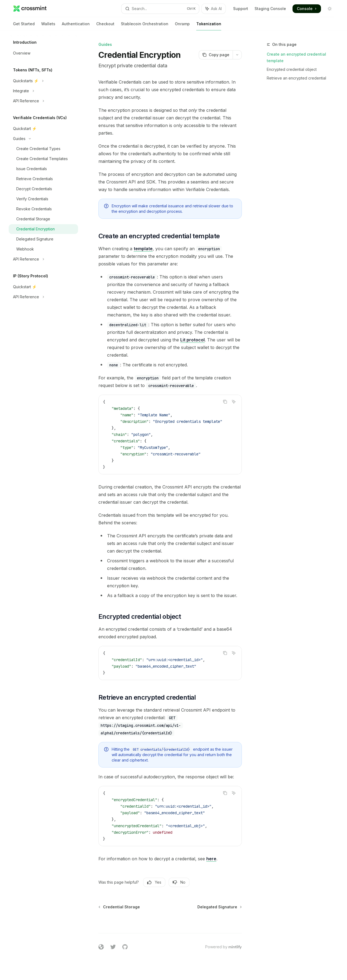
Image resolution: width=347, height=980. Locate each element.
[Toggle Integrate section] (43, 91)
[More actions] (237, 55)
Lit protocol (192, 340)
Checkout (105, 26)
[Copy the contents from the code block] (225, 402)
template (143, 249)
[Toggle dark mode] (330, 9)
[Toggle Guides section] (43, 139)
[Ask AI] (234, 402)
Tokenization (209, 26)
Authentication (76, 26)
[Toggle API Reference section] (43, 101)
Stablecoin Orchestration (145, 26)
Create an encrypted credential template (296, 57)
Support (241, 9)
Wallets (48, 26)
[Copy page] (216, 55)
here (211, 859)
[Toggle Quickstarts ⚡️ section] (43, 81)
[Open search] (160, 9)
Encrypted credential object (292, 69)
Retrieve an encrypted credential (296, 78)
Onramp (182, 26)
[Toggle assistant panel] (214, 9)
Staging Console (270, 9)
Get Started (24, 26)
